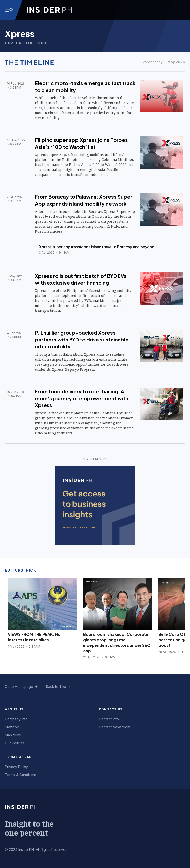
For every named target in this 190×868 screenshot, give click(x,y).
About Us (14, 709)
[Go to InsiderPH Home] (49, 10)
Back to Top (56, 687)
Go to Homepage (19, 687)
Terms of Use (18, 757)
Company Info (16, 719)
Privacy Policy (16, 767)
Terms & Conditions (21, 775)
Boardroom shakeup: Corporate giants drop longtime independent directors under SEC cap (117, 642)
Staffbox (12, 727)
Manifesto (13, 735)
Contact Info (109, 719)
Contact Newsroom (115, 727)
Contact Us (111, 709)
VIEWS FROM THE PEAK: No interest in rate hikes (34, 637)
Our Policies (15, 743)
